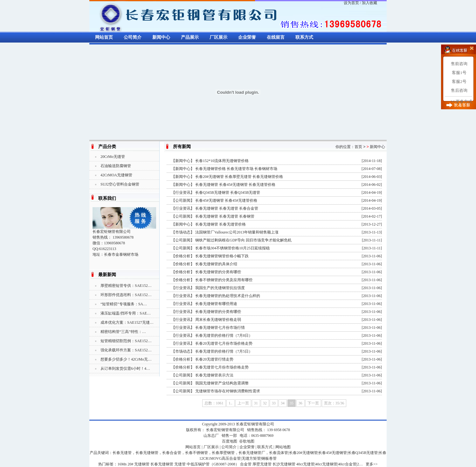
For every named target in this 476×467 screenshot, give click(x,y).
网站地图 (283, 447)
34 (283, 403)
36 (300, 403)
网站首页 (104, 37)
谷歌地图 (247, 441)
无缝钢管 (142, 464)
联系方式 (304, 37)
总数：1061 (214, 403)
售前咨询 (459, 64)
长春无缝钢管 (162, 464)
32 (265, 403)
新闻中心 (161, 37)
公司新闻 (183, 200)
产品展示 (190, 37)
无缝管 (180, 464)
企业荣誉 (247, 37)
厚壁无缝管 (262, 464)
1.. (231, 403)
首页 (358, 147)
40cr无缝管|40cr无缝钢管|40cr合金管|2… (330, 464)
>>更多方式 (462, 102)
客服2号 (459, 81)
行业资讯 (183, 193)
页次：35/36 (334, 403)
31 (256, 403)
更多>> (372, 464)
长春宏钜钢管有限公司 (255, 424)
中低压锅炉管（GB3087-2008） (213, 464)
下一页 (313, 403)
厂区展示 (218, 37)
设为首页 (351, 3)
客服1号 (459, 73)
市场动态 (183, 232)
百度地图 (230, 441)
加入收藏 (369, 3)
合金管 (246, 464)
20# (130, 464)
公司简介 (133, 37)
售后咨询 (459, 90)
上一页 (243, 403)
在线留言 (276, 37)
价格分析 (183, 256)
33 (274, 403)
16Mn (122, 464)
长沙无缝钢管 (284, 464)
